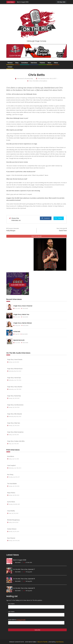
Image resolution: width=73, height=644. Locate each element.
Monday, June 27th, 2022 (13, 541)
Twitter (59, 218)
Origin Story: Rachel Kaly (14, 396)
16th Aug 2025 (28, 581)
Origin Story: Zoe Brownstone (15, 405)
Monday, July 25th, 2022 (13, 495)
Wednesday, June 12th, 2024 (14, 380)
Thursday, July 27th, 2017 (13, 477)
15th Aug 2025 (28, 591)
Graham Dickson (12, 529)
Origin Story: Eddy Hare (14, 423)
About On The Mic (43, 642)
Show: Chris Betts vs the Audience (37, 81)
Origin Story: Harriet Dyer (14, 378)
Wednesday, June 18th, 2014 (14, 468)
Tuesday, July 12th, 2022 (13, 486)
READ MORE (24, 308)
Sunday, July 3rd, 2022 (13, 522)
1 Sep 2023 (16, 334)
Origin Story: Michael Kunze (15, 369)
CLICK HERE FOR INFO (18, 285)
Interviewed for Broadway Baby (24, 79)
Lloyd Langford (11, 465)
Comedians (25, 63)
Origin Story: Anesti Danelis (15, 360)
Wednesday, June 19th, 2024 (14, 389)
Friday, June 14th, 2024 (13, 444)
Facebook (46, 218)
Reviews (10, 63)
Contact (10, 67)
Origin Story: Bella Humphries (15, 432)
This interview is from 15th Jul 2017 (46, 79)
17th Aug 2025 (28, 572)
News (49, 63)
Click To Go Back (37, 236)
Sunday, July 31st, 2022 (13, 459)
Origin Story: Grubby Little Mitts (16, 441)
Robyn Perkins (11, 493)
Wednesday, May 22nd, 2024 (14, 371)
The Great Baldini (12, 484)
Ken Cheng (10, 475)
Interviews (34, 63)
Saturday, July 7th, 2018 (13, 532)
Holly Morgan (11, 231)
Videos (56, 63)
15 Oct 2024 (17, 317)
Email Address (17, 620)
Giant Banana (60, 642)
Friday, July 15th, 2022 (13, 513)
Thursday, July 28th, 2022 (13, 504)
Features (42, 63)
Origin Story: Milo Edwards (15, 414)
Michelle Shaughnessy (13, 520)
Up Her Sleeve (12, 502)
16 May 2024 (17, 326)
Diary (17, 63)
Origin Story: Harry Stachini (15, 387)
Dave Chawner (11, 538)
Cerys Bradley (11, 511)
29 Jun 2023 (17, 343)
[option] (35, 2)
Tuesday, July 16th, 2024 (13, 398)
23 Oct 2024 (17, 308)
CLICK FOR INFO (15, 56)
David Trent (63, 231)
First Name (11, 604)
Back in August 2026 (23, 2)
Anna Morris (11, 456)
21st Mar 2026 (28, 563)
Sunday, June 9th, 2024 (13, 435)
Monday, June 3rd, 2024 (13, 362)
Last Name (11, 612)
